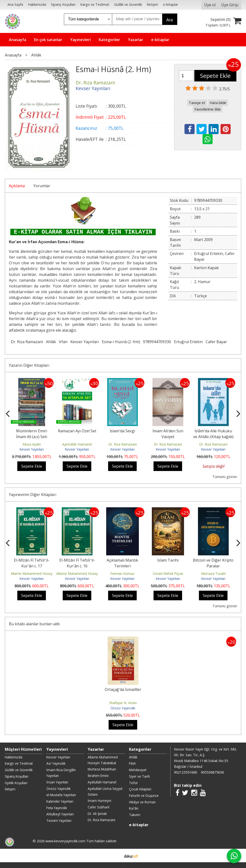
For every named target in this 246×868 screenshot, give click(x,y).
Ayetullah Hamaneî (77, 444)
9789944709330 (157, 342)
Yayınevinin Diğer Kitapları (33, 495)
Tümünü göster (225, 477)
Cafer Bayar (216, 342)
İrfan (63, 342)
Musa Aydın (32, 444)
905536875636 (212, 772)
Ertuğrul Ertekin (188, 342)
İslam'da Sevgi (122, 431)
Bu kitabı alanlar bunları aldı (34, 624)
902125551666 (185, 772)
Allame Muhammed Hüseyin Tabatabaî (42, 573)
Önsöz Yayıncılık (123, 708)
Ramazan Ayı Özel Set (77, 431)
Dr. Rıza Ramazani (27, 342)
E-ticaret (115, 856)
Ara (169, 20)
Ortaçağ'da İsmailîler (123, 689)
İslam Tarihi (168, 560)
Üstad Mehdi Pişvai (168, 573)
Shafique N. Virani (123, 703)
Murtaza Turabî (213, 573)
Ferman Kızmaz (122, 573)
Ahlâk (51, 342)
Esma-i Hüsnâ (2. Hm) (121, 342)
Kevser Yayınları (85, 342)
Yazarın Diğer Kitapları (29, 365)
